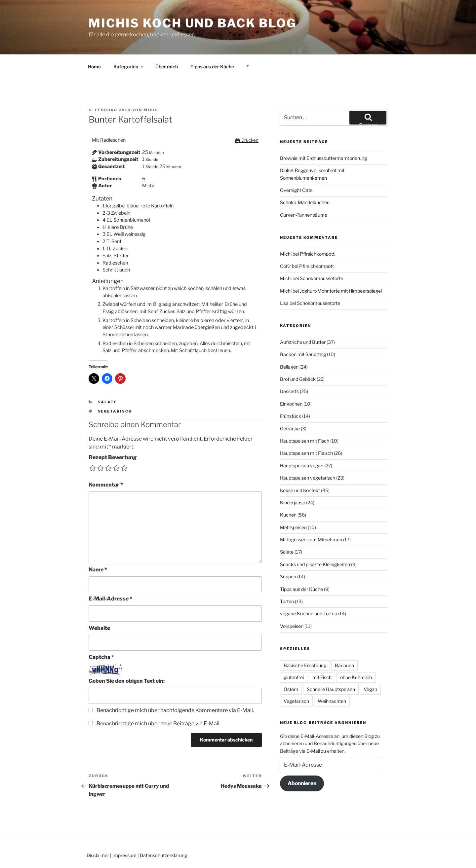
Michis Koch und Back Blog (193, 23)
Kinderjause (293, 479)
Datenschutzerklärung (163, 832)
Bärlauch (344, 642)
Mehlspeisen (293, 504)
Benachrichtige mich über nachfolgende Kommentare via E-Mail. (175, 687)
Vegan (370, 665)
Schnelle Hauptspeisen (331, 665)
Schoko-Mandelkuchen (305, 179)
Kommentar (106, 461)
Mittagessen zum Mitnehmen (311, 516)
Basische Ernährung (305, 642)
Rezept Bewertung (113, 434)
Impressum (124, 832)
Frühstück (291, 392)
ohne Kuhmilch (356, 653)
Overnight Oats (296, 166)
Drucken (247, 116)
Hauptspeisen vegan (302, 442)
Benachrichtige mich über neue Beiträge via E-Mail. (159, 700)
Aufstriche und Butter (303, 318)
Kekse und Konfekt (300, 467)
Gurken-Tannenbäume (304, 191)
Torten (287, 578)
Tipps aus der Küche (212, 43)
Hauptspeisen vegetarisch (308, 454)
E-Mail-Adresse (110, 575)
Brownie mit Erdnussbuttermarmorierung (323, 134)
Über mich (167, 43)
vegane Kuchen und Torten (309, 590)
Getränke (290, 405)
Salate (108, 378)
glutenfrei (294, 653)
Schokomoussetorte (321, 254)
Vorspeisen (292, 602)
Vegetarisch (115, 387)
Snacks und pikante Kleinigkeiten (315, 541)
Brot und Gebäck (298, 355)
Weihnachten (332, 677)
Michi (151, 86)
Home (94, 43)
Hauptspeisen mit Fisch (305, 417)
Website (99, 604)
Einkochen (291, 380)
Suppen (288, 553)
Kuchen (288, 491)
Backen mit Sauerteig (303, 330)
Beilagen (289, 343)
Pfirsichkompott (317, 230)
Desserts (289, 367)
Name (98, 546)
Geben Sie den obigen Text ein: (127, 657)
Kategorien (129, 43)
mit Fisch (322, 653)
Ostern (291, 665)
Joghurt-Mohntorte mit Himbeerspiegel (341, 267)
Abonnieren (302, 759)
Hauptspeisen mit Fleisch (306, 429)
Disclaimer (98, 832)
